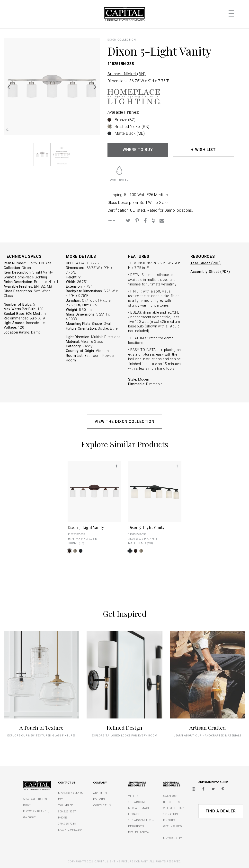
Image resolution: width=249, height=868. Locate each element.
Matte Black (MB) (130, 133)
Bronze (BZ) (125, 120)
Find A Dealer (221, 811)
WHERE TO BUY (138, 150)
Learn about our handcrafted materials (208, 736)
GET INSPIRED (173, 826)
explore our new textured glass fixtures (41, 736)
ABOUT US (100, 793)
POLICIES (99, 799)
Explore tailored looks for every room (124, 736)
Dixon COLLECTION (122, 40)
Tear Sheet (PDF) (206, 263)
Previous (9, 87)
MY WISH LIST (173, 839)
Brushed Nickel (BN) (127, 74)
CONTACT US (102, 805)
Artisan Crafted (208, 727)
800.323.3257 (67, 812)
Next (95, 87)
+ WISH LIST (203, 150)
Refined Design (124, 727)
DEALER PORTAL (139, 832)
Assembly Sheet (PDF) (210, 272)
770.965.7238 (67, 824)
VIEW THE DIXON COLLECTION (124, 421)
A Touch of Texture (41, 727)
